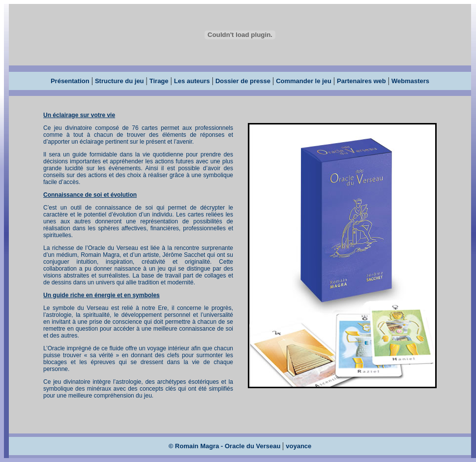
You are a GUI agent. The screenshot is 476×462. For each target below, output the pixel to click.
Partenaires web (361, 81)
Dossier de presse (243, 81)
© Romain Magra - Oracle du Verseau (225, 446)
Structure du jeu (119, 81)
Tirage (159, 81)
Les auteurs (192, 81)
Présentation (70, 81)
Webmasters (410, 81)
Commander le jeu (304, 81)
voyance (298, 446)
